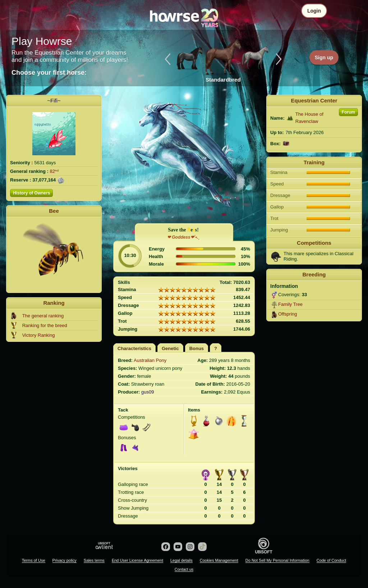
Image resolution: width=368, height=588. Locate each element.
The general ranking (43, 316)
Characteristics (134, 348)
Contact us (184, 569)
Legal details (181, 560)
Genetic (170, 348)
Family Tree (290, 304)
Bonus (197, 348)
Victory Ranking (39, 335)
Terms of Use (34, 560)
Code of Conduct (332, 560)
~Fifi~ (54, 100)
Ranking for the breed (45, 325)
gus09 (148, 392)
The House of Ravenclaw (309, 118)
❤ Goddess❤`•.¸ (183, 237)
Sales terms (94, 560)
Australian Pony (150, 360)
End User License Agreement (137, 560)
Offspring (288, 314)
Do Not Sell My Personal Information (277, 560)
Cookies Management (219, 560)
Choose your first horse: (49, 73)
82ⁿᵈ (54, 171)
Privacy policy (65, 560)
